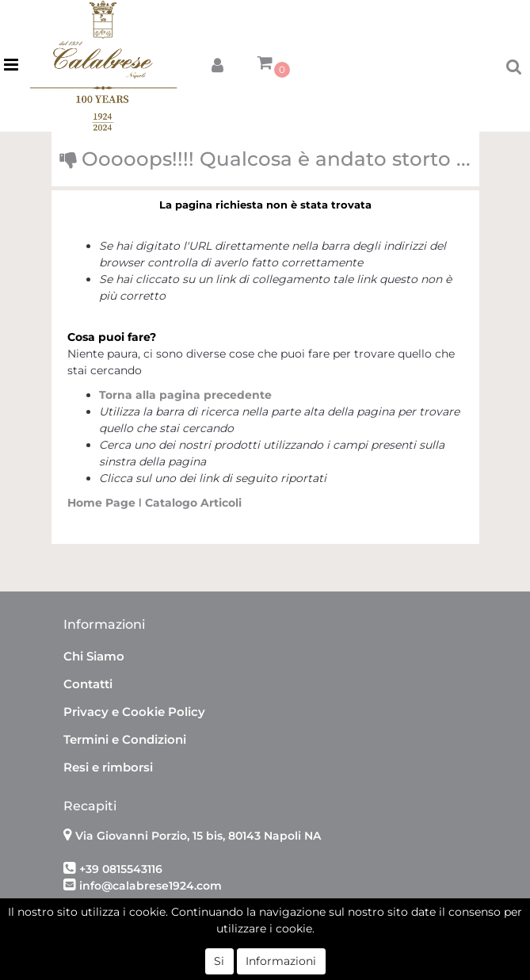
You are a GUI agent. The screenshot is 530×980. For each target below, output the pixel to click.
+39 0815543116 (121, 869)
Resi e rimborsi (108, 767)
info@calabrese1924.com (151, 886)
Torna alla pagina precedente (185, 395)
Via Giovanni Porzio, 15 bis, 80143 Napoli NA (198, 836)
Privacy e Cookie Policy (134, 712)
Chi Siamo (94, 656)
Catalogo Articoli (193, 503)
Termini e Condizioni (125, 739)
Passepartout (300, 938)
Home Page (103, 503)
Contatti (88, 684)
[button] (217, 62)
